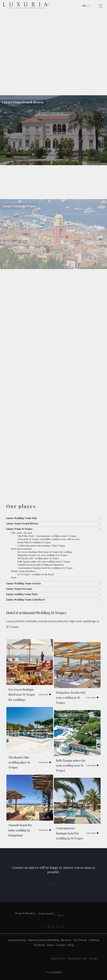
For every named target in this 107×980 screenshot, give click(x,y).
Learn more (44, 716)
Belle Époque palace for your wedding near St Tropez (44, 561)
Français (91, 6)
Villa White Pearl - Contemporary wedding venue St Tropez (47, 536)
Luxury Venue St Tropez (19, 529)
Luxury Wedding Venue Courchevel (25, 600)
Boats (14, 577)
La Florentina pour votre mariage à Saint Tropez (41, 546)
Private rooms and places (23, 571)
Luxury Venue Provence (19, 589)
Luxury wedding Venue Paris (22, 594)
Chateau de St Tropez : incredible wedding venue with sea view (49, 539)
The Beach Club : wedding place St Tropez (38, 558)
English (86, 6)
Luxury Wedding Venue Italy (22, 518)
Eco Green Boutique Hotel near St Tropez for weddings (45, 552)
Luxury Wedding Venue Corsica (23, 583)
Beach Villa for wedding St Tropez (34, 542)
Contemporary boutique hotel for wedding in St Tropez (45, 568)
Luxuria (47, 972)
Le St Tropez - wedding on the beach (36, 574)
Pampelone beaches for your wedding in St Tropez (42, 555)
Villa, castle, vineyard (21, 533)
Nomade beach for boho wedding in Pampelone (41, 565)
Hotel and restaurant (21, 549)
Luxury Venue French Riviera (22, 523)
